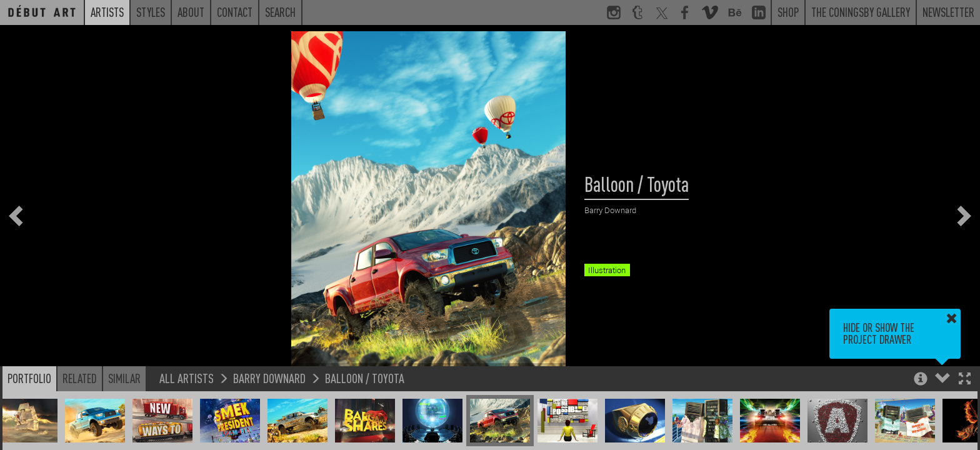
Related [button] (80, 378)
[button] (965, 380)
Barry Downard (269, 378)
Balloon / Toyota (365, 378)
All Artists (187, 378)
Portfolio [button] (29, 378)
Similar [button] (124, 378)
